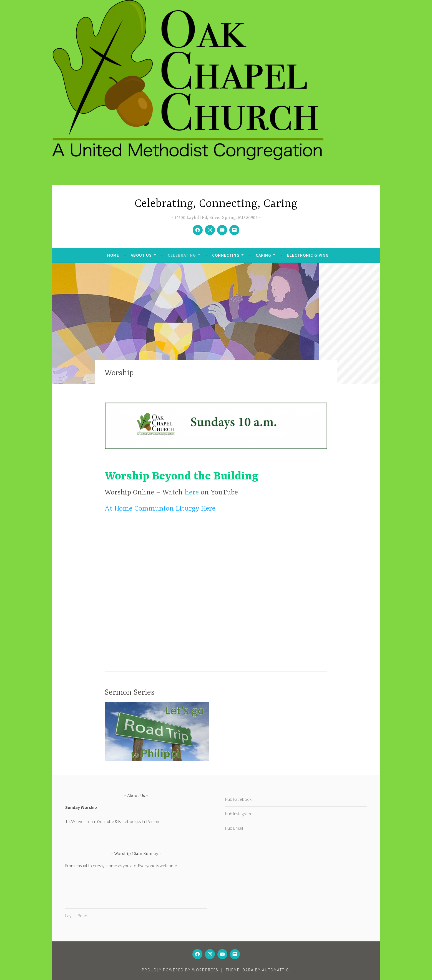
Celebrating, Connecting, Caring (216, 204)
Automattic (276, 970)
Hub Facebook (238, 799)
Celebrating (182, 255)
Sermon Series (130, 693)
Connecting (226, 255)
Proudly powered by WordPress (180, 970)
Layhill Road (76, 916)
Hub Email (234, 828)
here (193, 493)
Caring (263, 255)
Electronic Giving (308, 255)
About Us (141, 255)
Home (113, 255)
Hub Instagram (238, 814)
